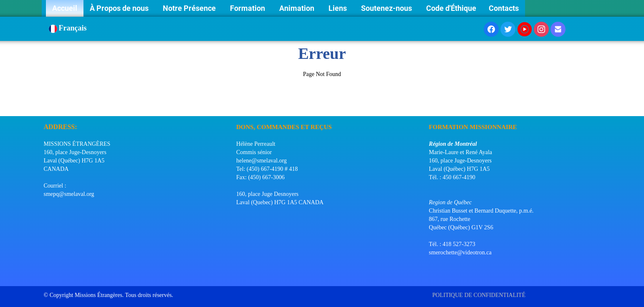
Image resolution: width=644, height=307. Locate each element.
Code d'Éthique (451, 8)
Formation (248, 8)
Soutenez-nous (387, 8)
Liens (338, 8)
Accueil (65, 8)
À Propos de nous (120, 8)
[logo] (47, 106)
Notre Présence (190, 8)
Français (69, 28)
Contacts (504, 8)
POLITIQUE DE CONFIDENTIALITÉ (480, 295)
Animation (298, 8)
